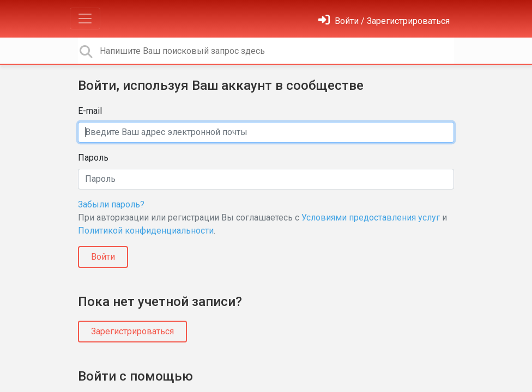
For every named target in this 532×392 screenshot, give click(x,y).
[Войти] (384, 21)
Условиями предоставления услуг (371, 218)
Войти (103, 257)
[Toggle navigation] (85, 19)
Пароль (93, 158)
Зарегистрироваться (132, 331)
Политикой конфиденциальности (146, 231)
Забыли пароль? (111, 204)
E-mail (90, 111)
